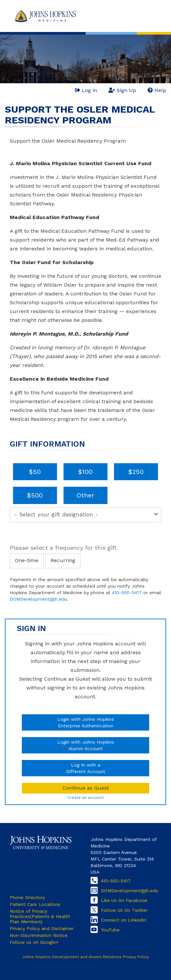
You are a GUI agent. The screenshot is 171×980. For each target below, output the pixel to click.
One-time (27, 560)
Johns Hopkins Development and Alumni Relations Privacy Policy (85, 957)
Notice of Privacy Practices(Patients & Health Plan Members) (40, 916)
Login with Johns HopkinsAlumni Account (86, 745)
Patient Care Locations (35, 904)
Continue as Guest (86, 788)
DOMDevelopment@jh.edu (38, 599)
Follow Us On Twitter (124, 910)
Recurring (63, 560)
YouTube (110, 930)
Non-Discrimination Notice (39, 935)
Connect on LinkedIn (124, 920)
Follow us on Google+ (34, 942)
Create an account (85, 798)
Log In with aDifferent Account (86, 768)
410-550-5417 (127, 593)
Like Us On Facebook (124, 900)
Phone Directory (27, 897)
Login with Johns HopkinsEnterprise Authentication (86, 722)
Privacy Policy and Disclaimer (42, 928)
